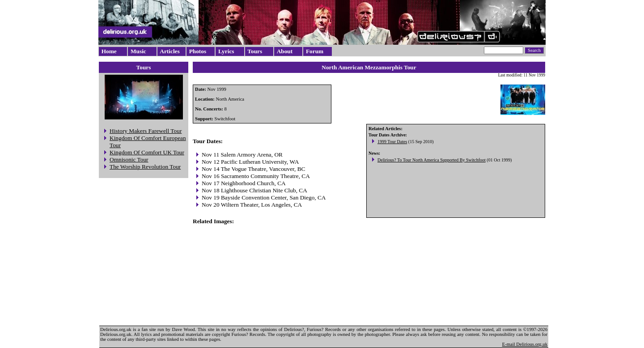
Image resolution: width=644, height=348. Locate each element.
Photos (198, 51)
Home (109, 51)
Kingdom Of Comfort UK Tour (147, 152)
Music (138, 51)
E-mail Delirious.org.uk (525, 344)
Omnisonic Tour (129, 159)
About (285, 51)
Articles (169, 51)
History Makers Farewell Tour (146, 131)
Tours (255, 51)
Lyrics (226, 51)
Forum (315, 51)
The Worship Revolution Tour (145, 167)
